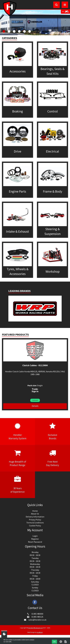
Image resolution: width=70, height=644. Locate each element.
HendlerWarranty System (17, 431)
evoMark (40, 632)
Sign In (35, 391)
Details (35, 406)
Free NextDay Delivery (52, 458)
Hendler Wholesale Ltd (35, 628)
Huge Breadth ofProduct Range (17, 458)
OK (54, 642)
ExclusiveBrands (52, 431)
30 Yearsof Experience (17, 485)
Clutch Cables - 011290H (35, 365)
